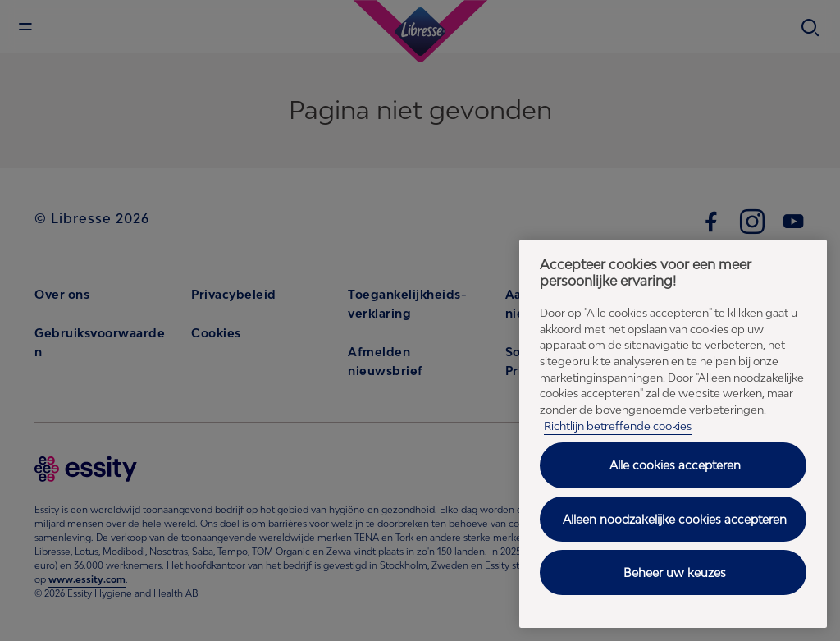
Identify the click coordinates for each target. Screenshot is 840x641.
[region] (673, 434)
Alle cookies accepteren (675, 465)
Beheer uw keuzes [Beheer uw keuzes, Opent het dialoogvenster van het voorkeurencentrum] (675, 572)
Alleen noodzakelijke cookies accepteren (675, 519)
